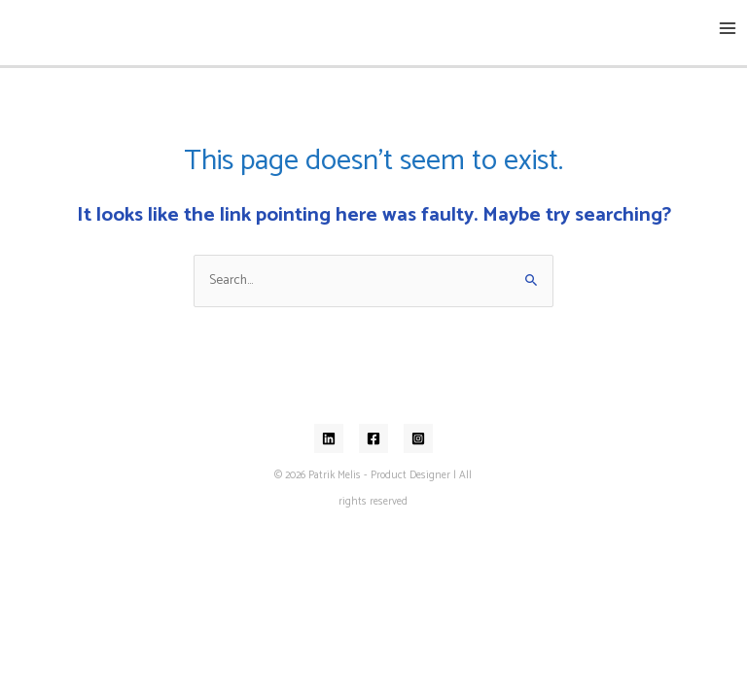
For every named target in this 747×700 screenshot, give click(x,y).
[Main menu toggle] (728, 29)
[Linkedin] (329, 438)
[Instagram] (418, 438)
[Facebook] (373, 438)
